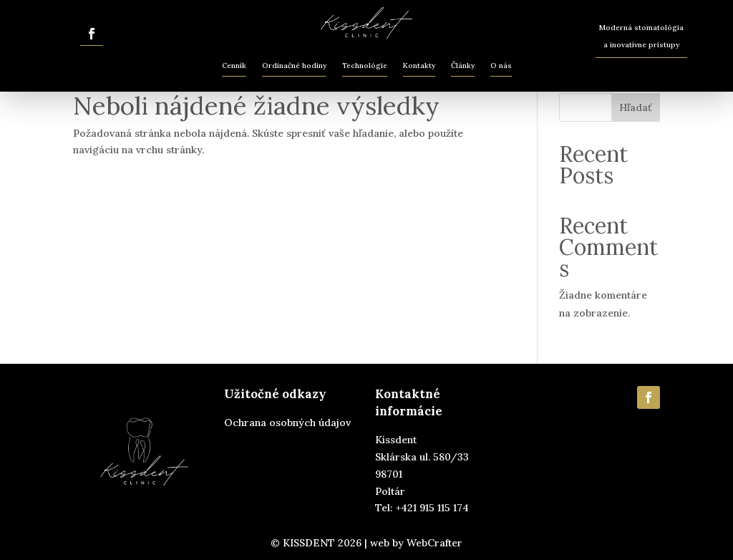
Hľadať (636, 107)
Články (463, 66)
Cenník (234, 66)
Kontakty (419, 66)
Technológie (365, 66)
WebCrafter (435, 543)
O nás (501, 66)
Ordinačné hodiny (294, 66)
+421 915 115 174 (432, 508)
